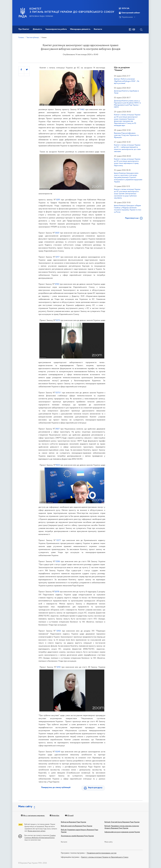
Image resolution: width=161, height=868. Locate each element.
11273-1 (58, 393)
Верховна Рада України (41, 16)
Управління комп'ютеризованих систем (102, 853)
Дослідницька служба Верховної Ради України (77, 836)
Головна (21, 38)
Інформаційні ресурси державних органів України (122, 832)
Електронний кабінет (129, 13)
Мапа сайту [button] (25, 807)
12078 (57, 592)
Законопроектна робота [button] (56, 29)
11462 (82, 110)
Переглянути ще (132, 218)
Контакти (64, 842)
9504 (58, 465)
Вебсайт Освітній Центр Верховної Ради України (122, 822)
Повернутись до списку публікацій (56, 788)
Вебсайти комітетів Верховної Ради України (77, 826)
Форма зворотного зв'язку (37, 831)
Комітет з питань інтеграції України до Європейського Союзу (105, 857)
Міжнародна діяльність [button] (80, 29)
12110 (59, 667)
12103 (59, 631)
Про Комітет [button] (24, 29)
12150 (57, 284)
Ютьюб (69, 816)
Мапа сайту (109, 842)
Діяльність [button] (37, 29)
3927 (57, 429)
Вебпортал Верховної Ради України (73, 822)
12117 (57, 257)
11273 (58, 320)
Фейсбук (55, 816)
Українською (126, 17)
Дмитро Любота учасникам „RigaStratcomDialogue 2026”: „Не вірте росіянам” (127, 81)
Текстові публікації (33, 38)
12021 (57, 233)
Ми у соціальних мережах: (33, 816)
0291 (58, 200)
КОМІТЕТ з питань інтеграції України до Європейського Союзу (72, 11)
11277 (59, 540)
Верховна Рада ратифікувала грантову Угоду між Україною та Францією (126, 135)
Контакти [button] (98, 29)
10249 (58, 752)
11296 (58, 562)
